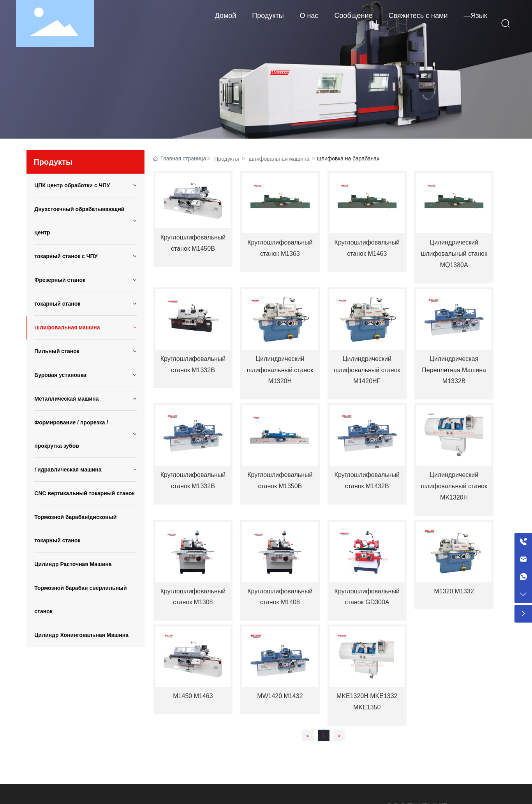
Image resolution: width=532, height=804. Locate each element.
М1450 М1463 (193, 696)
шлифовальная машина (279, 159)
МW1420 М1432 (280, 696)
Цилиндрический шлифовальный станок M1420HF (367, 370)
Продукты (226, 159)
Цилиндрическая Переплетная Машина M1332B (454, 370)
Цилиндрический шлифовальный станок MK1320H (454, 486)
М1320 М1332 (454, 591)
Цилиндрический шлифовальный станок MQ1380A (454, 254)
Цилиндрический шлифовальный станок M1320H (280, 370)
